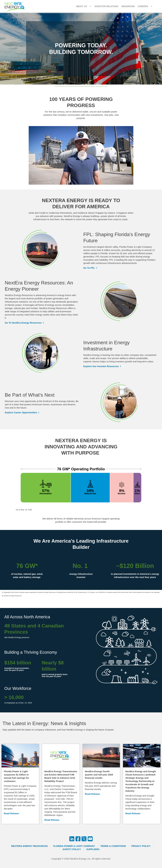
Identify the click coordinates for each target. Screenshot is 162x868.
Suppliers (93, 849)
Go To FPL (89, 268)
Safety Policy (72, 849)
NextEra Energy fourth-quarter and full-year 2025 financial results (99, 775)
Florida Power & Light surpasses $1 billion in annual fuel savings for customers (16, 776)
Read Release (11, 813)
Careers (143, 6)
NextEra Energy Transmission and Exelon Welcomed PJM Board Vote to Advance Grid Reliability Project (61, 776)
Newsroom (128, 6)
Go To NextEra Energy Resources (23, 323)
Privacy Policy (141, 846)
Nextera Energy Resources (29, 846)
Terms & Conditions (113, 846)
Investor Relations (107, 6)
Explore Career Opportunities (21, 412)
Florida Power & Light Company (74, 846)
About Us (81, 6)
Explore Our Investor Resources (101, 366)
